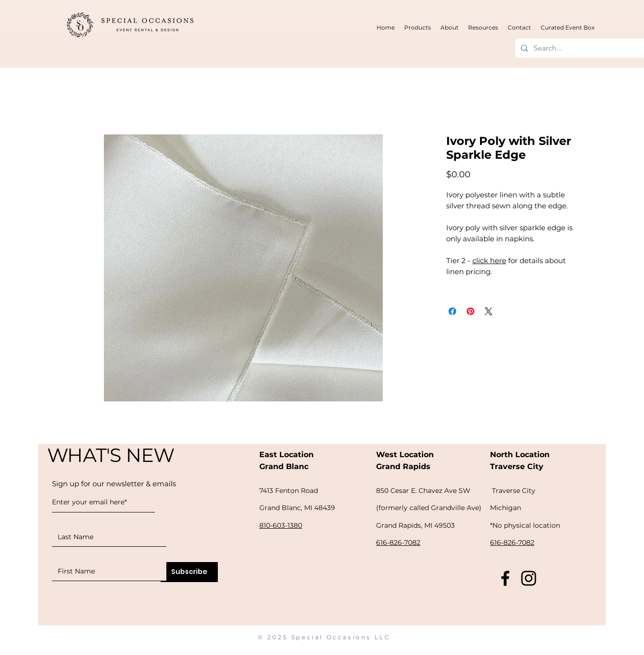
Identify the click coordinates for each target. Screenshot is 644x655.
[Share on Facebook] (452, 311)
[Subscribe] (189, 572)
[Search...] (587, 48)
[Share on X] (489, 311)
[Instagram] (529, 578)
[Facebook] (505, 578)
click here (489, 261)
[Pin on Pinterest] (470, 311)
